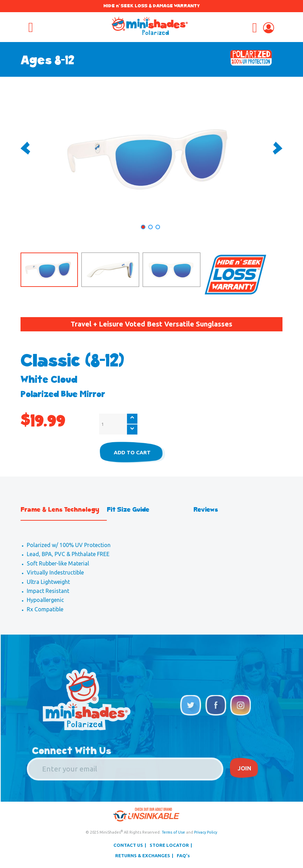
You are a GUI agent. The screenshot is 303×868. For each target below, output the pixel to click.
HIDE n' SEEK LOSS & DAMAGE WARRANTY (151, 6)
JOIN (245, 769)
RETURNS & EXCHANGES (143, 856)
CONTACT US (128, 845)
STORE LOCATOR (169, 845)
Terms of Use (173, 833)
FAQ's (183, 856)
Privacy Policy (206, 833)
